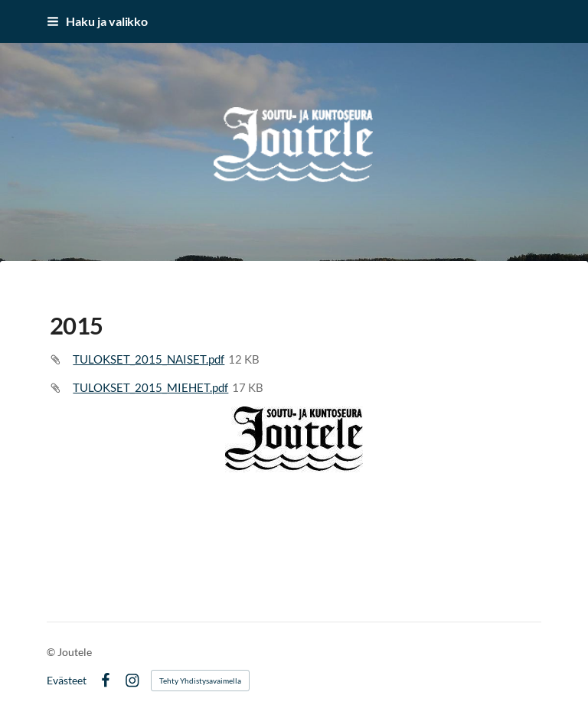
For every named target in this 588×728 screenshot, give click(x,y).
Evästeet (67, 681)
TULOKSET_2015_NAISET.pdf (149, 359)
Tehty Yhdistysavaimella (200, 681)
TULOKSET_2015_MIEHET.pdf (150, 387)
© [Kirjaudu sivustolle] (52, 652)
